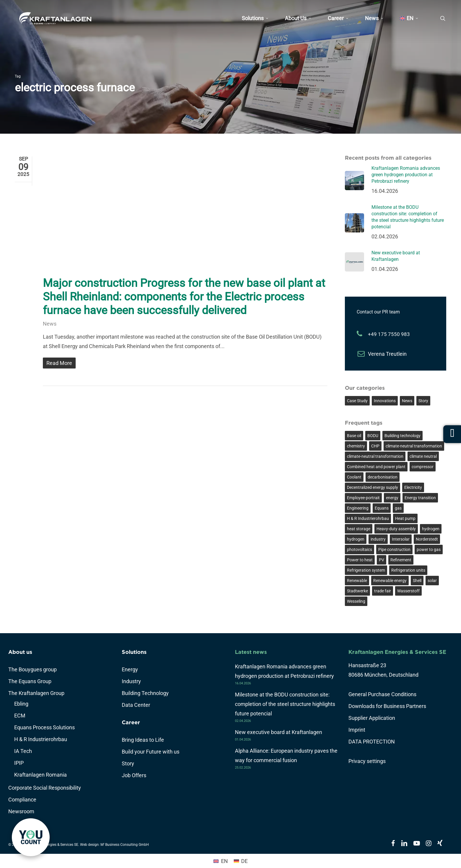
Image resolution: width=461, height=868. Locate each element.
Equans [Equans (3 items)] (382, 508)
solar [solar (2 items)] (432, 581)
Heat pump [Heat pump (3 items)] (405, 518)
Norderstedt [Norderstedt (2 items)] (427, 539)
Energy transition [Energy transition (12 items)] (420, 498)
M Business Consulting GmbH (125, 845)
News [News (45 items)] (407, 401)
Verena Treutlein (387, 354)
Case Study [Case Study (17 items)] (357, 401)
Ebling (21, 704)
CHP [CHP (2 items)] (375, 446)
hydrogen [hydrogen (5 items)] (431, 529)
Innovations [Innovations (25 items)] (385, 401)
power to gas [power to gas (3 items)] (429, 549)
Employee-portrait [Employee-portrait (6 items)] (363, 498)
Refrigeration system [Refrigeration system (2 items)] (366, 570)
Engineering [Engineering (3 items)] (358, 508)
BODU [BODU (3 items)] (373, 436)
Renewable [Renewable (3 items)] (357, 581)
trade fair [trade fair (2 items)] (383, 591)
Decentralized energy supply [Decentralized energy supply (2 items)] (372, 487)
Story (128, 763)
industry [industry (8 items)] (378, 539)
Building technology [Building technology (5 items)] (402, 436)
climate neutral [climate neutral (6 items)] (423, 456)
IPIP (19, 763)
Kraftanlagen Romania (40, 775)
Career (131, 722)
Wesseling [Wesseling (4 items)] (356, 601)
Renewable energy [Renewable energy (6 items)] (390, 581)
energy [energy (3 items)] (392, 498)
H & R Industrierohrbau (41, 739)
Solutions (134, 652)
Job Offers (134, 775)
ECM (20, 716)
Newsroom (21, 811)
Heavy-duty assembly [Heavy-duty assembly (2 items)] (396, 529)
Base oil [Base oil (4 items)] (354, 436)
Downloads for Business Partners (387, 706)
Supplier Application (372, 718)
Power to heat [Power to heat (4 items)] (360, 560)
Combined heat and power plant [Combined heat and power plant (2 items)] (376, 467)
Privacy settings (367, 761)
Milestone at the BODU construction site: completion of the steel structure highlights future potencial (285, 704)
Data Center (136, 705)
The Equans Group (30, 681)
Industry (131, 681)
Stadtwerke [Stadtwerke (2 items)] (357, 591)
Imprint (357, 730)
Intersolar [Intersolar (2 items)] (401, 539)
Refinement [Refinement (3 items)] (401, 560)
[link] (31, 837)
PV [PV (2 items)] (382, 560)
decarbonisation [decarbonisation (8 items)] (383, 477)
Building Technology (145, 693)
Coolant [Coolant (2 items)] (354, 477)
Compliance (22, 800)
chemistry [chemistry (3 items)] (356, 446)
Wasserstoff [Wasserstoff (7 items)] (408, 591)
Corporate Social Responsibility (45, 788)
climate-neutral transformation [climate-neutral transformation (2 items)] (375, 456)
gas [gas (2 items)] (398, 508)
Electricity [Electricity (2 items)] (413, 487)
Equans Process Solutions (44, 727)
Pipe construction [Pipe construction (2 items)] (394, 549)
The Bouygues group (33, 669)
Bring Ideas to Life (143, 740)
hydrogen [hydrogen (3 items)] (356, 539)
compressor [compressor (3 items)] (423, 467)
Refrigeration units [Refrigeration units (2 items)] (408, 570)
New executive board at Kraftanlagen (279, 732)
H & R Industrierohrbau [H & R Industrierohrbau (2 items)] (368, 518)
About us (20, 652)
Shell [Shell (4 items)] (417, 581)
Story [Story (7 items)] (423, 401)
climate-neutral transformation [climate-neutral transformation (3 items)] (414, 446)
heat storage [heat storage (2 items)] (359, 529)
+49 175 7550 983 (389, 334)
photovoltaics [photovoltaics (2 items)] (359, 549)
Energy (130, 669)
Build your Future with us (151, 752)
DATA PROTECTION (372, 742)
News (50, 324)
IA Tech (23, 751)
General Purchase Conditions (382, 694)
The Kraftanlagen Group (36, 693)
